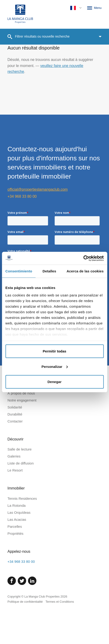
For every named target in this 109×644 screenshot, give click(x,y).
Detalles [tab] (49, 271)
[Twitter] (22, 619)
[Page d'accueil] (20, 14)
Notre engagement (22, 438)
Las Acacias (17, 558)
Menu (94, 8)
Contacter (15, 459)
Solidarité (15, 445)
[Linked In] (32, 619)
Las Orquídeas (19, 551)
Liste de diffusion (21, 501)
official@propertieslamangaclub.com (38, 189)
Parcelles (15, 565)
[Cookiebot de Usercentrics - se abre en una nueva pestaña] (83, 258)
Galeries (14, 494)
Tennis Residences (22, 537)
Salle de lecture (19, 487)
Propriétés (15, 572)
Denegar (54, 382)
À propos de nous (21, 431)
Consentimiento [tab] (19, 271)
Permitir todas (54, 351)
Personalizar (55, 366)
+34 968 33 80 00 (22, 196)
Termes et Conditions (60, 640)
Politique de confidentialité (25, 640)
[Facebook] (12, 619)
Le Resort (15, 509)
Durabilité (15, 452)
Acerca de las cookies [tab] (85, 271)
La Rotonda (17, 544)
